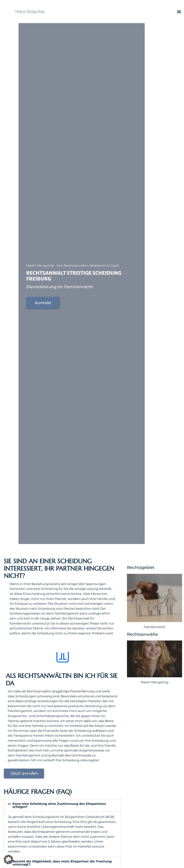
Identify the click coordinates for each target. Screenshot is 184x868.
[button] (179, 12)
